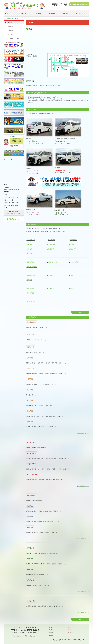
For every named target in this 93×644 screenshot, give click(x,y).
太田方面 (29, 254)
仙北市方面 (30, 262)
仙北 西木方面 (74, 262)
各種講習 (9, 23)
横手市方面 (30, 288)
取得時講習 (10, 30)
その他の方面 (31, 301)
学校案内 (66, 14)
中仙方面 (73, 249)
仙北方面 (51, 249)
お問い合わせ (81, 14)
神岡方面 (73, 244)
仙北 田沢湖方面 (32, 267)
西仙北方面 (52, 244)
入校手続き (38, 14)
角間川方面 (73, 240)
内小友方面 (52, 240)
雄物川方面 (30, 293)
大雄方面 (73, 288)
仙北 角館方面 (53, 262)
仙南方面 (29, 280)
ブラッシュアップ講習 (13, 38)
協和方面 (29, 244)
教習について (53, 14)
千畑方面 (51, 275)
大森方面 (51, 288)
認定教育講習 (11, 34)
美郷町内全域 (31, 275)
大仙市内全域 (31, 240)
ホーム (9, 14)
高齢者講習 (10, 26)
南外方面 (29, 249)
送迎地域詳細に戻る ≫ (83, 433)
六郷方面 (73, 275)
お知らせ (23, 14)
